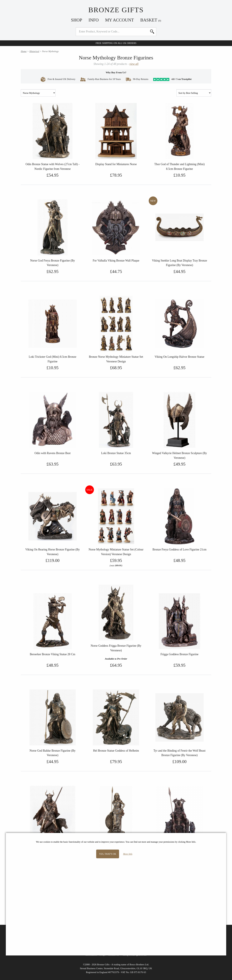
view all (134, 64)
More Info (128, 854)
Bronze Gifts (116, 10)
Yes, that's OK (108, 854)
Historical (34, 51)
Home (24, 51)
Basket (151, 20)
